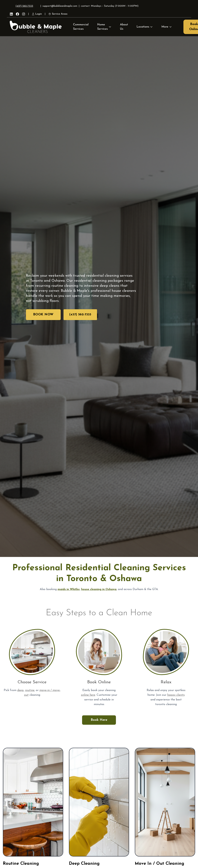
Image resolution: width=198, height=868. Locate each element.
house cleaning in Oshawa (99, 589)
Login (37, 14)
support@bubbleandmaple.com (60, 6)
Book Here (99, 720)
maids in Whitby (69, 589)
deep (20, 690)
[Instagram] (24, 14)
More (167, 27)
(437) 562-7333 (24, 6)
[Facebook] (17, 14)
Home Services (103, 27)
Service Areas (58, 14)
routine (30, 690)
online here (88, 695)
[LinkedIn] (11, 14)
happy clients (176, 695)
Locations (145, 27)
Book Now (43, 315)
